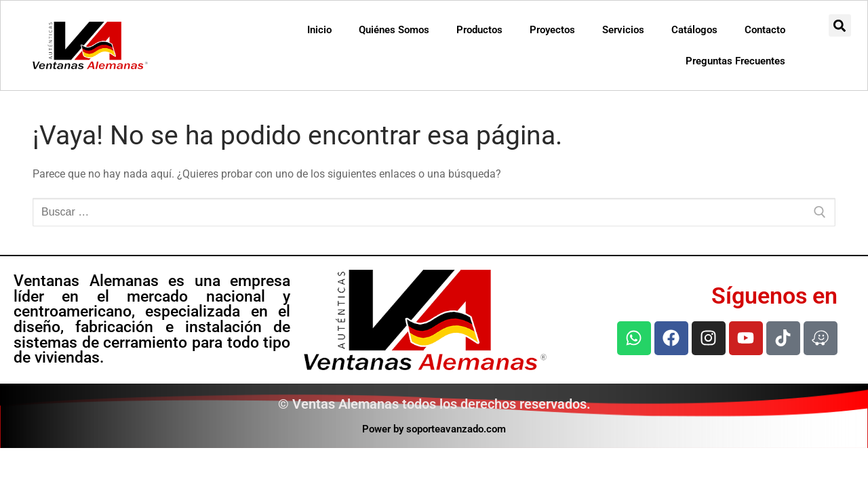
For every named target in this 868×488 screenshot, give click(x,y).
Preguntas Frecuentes (735, 61)
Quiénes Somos (394, 30)
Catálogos (694, 30)
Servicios (623, 30)
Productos (479, 30)
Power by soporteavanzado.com (434, 429)
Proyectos (552, 30)
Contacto (765, 30)
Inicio (319, 30)
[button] (840, 25)
